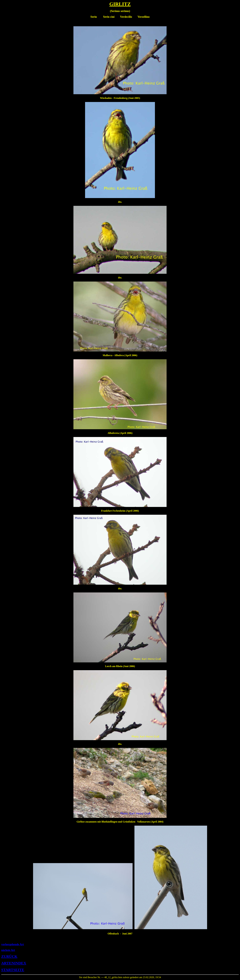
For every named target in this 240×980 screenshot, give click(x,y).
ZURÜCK (9, 956)
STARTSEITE (13, 970)
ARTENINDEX (14, 963)
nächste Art (8, 950)
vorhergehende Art (12, 944)
